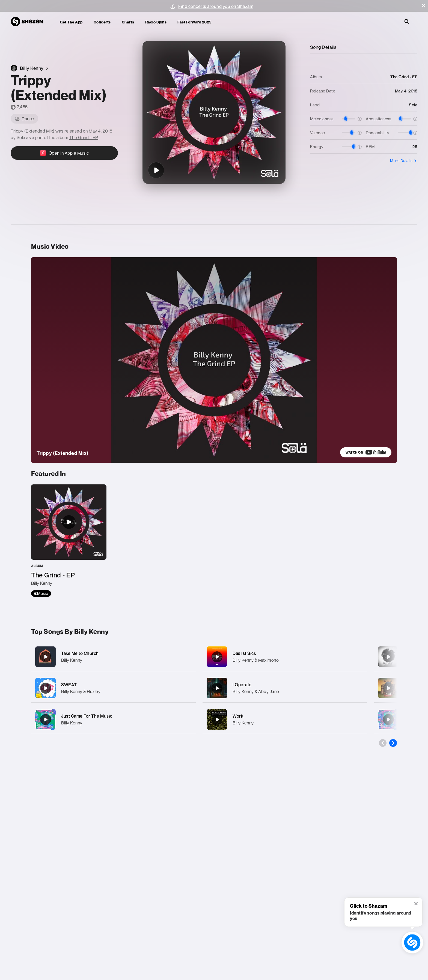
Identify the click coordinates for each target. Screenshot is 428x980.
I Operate (242, 685)
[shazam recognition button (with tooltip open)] (412, 942)
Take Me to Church (80, 653)
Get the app (71, 22)
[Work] (285, 719)
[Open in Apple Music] (64, 153)
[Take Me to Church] (113, 657)
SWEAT (69, 685)
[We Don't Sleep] (388, 657)
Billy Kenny (72, 660)
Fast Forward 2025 (194, 22)
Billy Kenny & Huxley (81, 691)
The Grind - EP (84, 137)
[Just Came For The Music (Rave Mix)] (388, 720)
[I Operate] (285, 688)
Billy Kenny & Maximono (256, 660)
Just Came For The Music (87, 716)
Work (238, 716)
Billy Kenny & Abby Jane (256, 691)
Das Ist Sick (244, 653)
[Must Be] (388, 688)
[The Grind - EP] (69, 541)
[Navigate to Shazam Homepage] (30, 22)
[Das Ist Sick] (285, 657)
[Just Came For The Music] (113, 719)
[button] (424, 5)
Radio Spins (156, 22)
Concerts (102, 22)
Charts (128, 22)
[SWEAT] (113, 688)
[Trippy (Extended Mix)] (156, 170)
